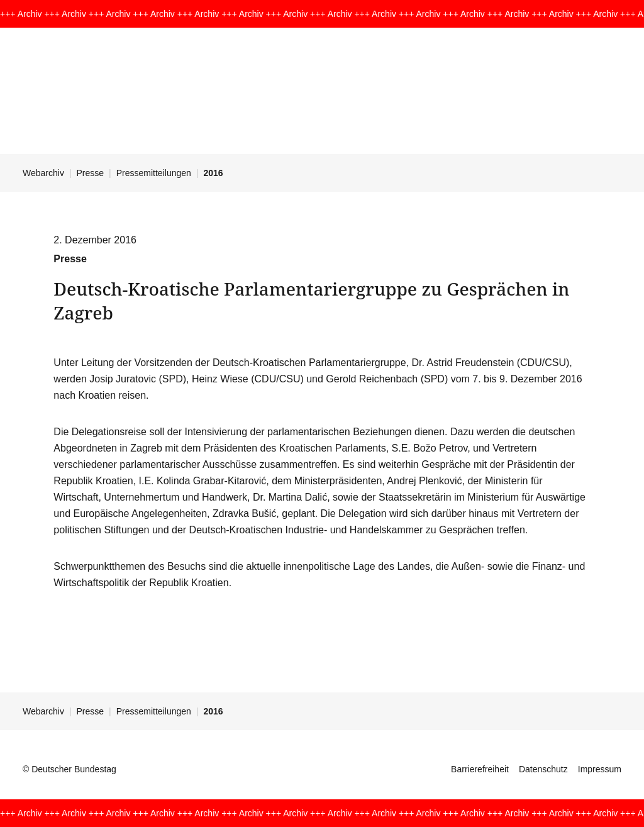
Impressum (600, 769)
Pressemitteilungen (154, 173)
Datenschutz (543, 769)
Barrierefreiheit (480, 769)
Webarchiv (43, 173)
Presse (91, 173)
